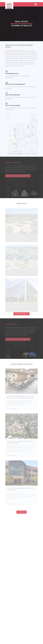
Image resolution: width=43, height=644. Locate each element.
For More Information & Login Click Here (18, 175)
